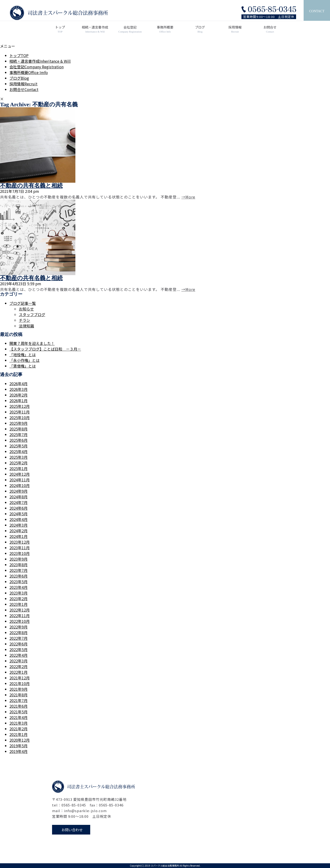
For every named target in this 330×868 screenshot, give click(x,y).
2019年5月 (18, 746)
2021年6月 (18, 706)
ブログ (200, 29)
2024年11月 (20, 480)
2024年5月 (18, 514)
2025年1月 (18, 468)
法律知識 (26, 326)
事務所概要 (165, 29)
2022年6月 (18, 644)
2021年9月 (18, 689)
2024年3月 (18, 525)
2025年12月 (20, 406)
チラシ (24, 320)
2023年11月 (20, 548)
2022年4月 (18, 655)
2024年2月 (18, 531)
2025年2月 (18, 463)
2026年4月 (18, 384)
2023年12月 (20, 542)
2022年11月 (20, 616)
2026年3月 (18, 389)
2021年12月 (20, 678)
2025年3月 (18, 457)
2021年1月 (18, 734)
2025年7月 (18, 434)
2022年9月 (18, 627)
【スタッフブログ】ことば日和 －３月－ (45, 349)
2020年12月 (20, 740)
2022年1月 (18, 672)
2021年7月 (18, 700)
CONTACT (317, 11)
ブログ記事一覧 (23, 303)
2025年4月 (18, 451)
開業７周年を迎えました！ (32, 343)
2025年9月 (18, 423)
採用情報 (235, 29)
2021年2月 (18, 729)
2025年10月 (20, 417)
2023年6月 (18, 576)
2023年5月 (18, 582)
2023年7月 (18, 570)
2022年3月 (18, 661)
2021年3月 (18, 723)
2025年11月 (20, 412)
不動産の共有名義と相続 (31, 186)
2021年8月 (18, 695)
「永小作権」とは (24, 360)
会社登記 (130, 29)
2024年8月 (18, 497)
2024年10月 (20, 485)
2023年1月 (18, 604)
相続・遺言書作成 (95, 29)
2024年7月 (18, 502)
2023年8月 (18, 565)
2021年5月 (18, 712)
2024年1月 (18, 536)
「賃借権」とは (23, 366)
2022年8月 (18, 632)
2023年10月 (20, 553)
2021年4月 (18, 717)
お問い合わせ (72, 830)
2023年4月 (18, 587)
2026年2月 (18, 395)
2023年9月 (18, 559)
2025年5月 (18, 446)
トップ (60, 29)
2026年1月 (18, 401)
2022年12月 (20, 610)
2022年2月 (18, 666)
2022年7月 (18, 638)
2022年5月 (18, 649)
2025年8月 (18, 429)
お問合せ (270, 29)
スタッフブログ (32, 314)
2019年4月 (18, 751)
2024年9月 (18, 491)
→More (188, 197)
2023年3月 (18, 593)
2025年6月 (18, 440)
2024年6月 (18, 508)
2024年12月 (20, 474)
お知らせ (26, 309)
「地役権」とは (23, 355)
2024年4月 (18, 519)
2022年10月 (20, 621)
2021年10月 (20, 683)
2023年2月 (18, 599)
